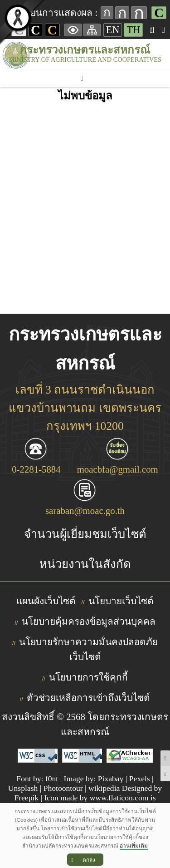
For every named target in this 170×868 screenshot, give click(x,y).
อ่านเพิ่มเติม (134, 846)
